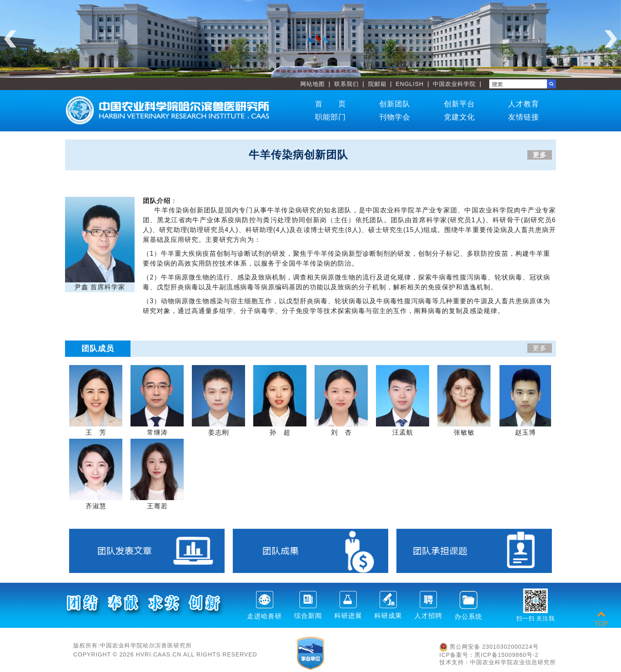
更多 (540, 155)
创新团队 (395, 104)
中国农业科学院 (454, 84)
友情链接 (524, 117)
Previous (10, 39)
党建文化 (459, 117)
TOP (601, 619)
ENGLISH (409, 84)
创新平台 (459, 104)
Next (611, 39)
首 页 (331, 104)
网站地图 (313, 84)
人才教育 (524, 104)
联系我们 (346, 84)
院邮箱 (377, 84)
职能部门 (331, 117)
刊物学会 (395, 117)
